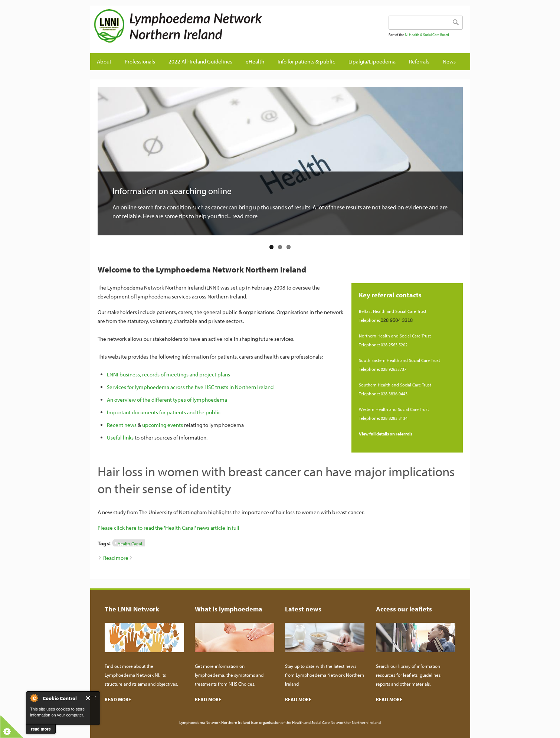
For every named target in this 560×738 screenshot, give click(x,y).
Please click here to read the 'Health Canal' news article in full (168, 528)
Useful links (120, 437)
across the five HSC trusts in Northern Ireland (221, 387)
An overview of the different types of (150, 400)
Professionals (140, 61)
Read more (116, 558)
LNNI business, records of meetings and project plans (168, 374)
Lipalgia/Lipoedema (372, 61)
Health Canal (130, 544)
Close (91, 698)
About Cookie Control (34, 698)
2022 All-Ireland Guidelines (200, 61)
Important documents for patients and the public (164, 412)
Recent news (122, 425)
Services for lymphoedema (138, 387)
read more (41, 729)
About (104, 61)
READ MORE (118, 699)
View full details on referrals (386, 434)
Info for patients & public (306, 61)
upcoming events (163, 425)
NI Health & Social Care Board (427, 35)
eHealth (255, 61)
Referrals (419, 61)
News (449, 61)
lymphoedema (210, 400)
